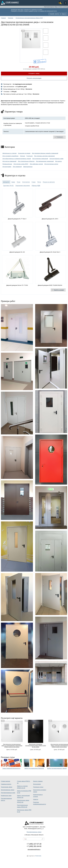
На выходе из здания (24, 153)
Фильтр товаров (38, 781)
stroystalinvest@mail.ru (34, 849)
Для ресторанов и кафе (56, 159)
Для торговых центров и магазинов (44, 156)
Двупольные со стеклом (9, 153)
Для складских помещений (40, 159)
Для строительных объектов (26, 161)
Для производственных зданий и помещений (45, 153)
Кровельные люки (6, 796)
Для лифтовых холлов (36, 164)
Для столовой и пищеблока (10, 156)
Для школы (58, 161)
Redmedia (38, 856)
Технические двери (7, 787)
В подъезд (30, 156)
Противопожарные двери (34, 832)
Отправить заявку (34, 73)
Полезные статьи (38, 787)
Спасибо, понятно (54, 14)
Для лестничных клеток (51, 164)
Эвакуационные (28, 167)
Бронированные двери (8, 790)
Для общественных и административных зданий (17, 159)
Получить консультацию (34, 78)
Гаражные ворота (6, 784)
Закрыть (64, 14)
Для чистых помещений (9, 161)
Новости (36, 799)
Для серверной (17, 167)
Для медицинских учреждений (45, 161)
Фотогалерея (37, 784)
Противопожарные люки (8, 793)
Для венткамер (7, 167)
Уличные (22, 156)
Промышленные (7, 164)
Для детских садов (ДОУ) (21, 164)
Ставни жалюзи (6, 781)
